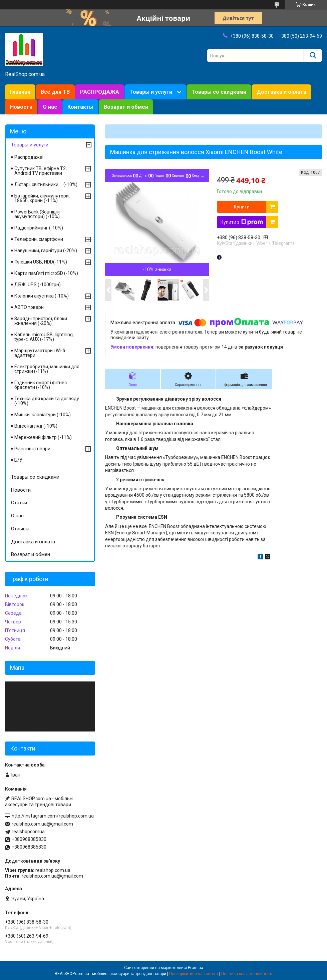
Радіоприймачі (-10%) (39, 228)
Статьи (19, 503)
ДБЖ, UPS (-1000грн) (38, 285)
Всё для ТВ (55, 92)
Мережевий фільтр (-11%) (43, 437)
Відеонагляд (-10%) (36, 426)
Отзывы (20, 529)
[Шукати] (313, 56)
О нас (50, 107)
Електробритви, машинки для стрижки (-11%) (47, 369)
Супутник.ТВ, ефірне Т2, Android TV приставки (41, 171)
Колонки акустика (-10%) (42, 296)
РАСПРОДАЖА (100, 92)
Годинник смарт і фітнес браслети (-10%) (41, 385)
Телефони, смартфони (39, 239)
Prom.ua (196, 968)
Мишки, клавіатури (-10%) (43, 415)
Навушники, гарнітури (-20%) (46, 251)
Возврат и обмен (126, 107)
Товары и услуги (151, 92)
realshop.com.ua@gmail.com (42, 824)
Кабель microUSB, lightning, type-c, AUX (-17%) (44, 337)
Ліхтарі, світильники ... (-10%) (46, 184)
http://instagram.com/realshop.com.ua (53, 816)
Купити (242, 207)
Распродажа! (29, 157)
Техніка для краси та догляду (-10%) (47, 401)
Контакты (80, 107)
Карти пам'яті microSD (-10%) (46, 273)
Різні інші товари (32, 449)
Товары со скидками (219, 92)
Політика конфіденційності (247, 974)
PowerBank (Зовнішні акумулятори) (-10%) (37, 214)
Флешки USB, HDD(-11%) (41, 262)
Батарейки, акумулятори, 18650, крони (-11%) (42, 198)
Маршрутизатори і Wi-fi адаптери (40, 353)
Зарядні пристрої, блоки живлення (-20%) (41, 321)
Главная (20, 92)
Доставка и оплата (281, 92)
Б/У (18, 460)
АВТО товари (29, 307)
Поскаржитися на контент (194, 974)
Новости (21, 107)
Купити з (242, 222)
